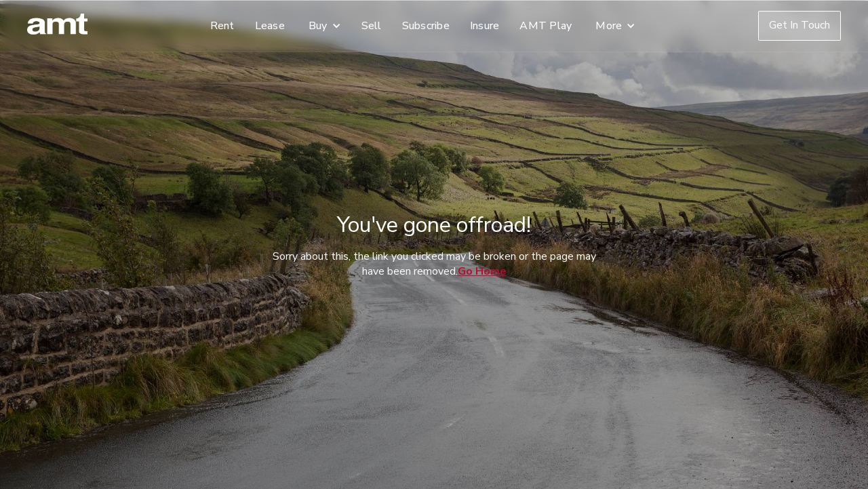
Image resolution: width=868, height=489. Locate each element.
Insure (485, 26)
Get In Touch (800, 25)
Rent (222, 26)
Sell (372, 26)
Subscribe (426, 26)
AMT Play (546, 26)
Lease (270, 26)
